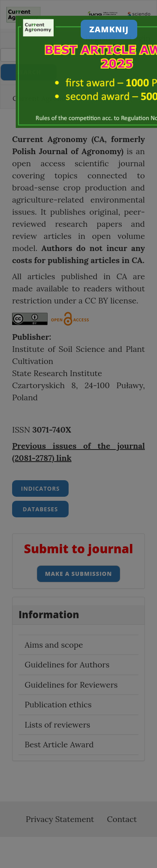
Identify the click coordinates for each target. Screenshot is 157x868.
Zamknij (109, 29)
